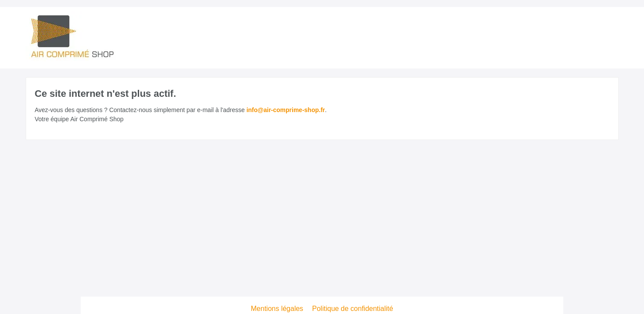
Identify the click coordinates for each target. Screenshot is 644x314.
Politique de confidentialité (353, 309)
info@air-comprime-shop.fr (286, 110)
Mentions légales (278, 309)
